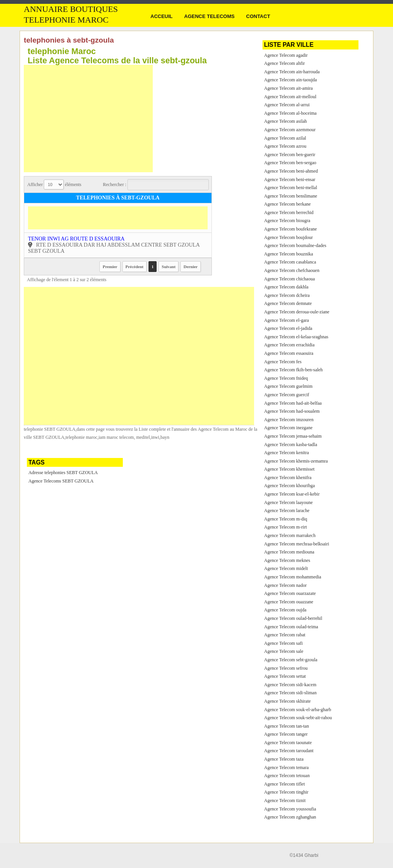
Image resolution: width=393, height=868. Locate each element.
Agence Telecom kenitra (286, 453)
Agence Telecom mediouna (289, 552)
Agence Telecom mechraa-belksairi (297, 544)
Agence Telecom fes (283, 362)
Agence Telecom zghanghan (290, 817)
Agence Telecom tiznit (285, 800)
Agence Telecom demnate (288, 303)
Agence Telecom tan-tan (286, 726)
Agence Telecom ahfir (284, 63)
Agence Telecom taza (284, 759)
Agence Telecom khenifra (288, 478)
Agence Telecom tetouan (287, 776)
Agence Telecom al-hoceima (290, 113)
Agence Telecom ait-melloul (290, 97)
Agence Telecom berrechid (289, 212)
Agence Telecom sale (284, 651)
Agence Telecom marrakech (290, 535)
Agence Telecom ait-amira (288, 88)
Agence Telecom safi (283, 643)
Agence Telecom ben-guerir (290, 155)
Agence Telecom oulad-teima (291, 627)
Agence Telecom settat (285, 676)
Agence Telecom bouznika (289, 254)
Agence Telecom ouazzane (289, 602)
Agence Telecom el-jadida (288, 328)
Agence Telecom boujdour (288, 237)
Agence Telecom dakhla (286, 287)
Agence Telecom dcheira (287, 295)
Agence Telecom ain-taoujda (291, 80)
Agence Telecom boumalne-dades (295, 245)
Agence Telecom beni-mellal (291, 188)
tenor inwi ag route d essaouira (76, 239)
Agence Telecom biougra (287, 221)
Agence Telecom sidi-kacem (290, 685)
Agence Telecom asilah (286, 121)
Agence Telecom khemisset (289, 469)
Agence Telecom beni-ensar (290, 180)
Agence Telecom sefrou (286, 668)
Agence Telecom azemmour (290, 130)
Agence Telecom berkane (287, 204)
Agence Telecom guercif (287, 395)
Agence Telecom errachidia (289, 345)
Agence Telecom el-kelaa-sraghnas (296, 337)
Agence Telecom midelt (286, 568)
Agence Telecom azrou (285, 146)
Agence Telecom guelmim (288, 386)
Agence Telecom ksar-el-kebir (292, 494)
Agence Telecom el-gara (286, 320)
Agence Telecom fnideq (286, 378)
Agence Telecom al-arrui (287, 105)
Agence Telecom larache (287, 511)
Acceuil (162, 16)
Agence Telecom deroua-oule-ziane (297, 312)
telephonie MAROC (66, 20)
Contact (258, 16)
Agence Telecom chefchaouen (292, 270)
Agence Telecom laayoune (288, 502)
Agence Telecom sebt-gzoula (291, 660)
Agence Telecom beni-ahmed (291, 171)
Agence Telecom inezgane (288, 428)
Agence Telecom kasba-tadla (291, 445)
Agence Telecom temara (286, 768)
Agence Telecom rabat (285, 635)
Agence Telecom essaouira (289, 353)
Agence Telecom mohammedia (293, 577)
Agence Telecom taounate (288, 743)
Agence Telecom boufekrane (291, 229)
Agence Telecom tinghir (286, 792)
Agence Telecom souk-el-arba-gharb (298, 710)
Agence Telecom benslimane (291, 196)
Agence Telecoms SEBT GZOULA (61, 481)
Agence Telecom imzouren (289, 420)
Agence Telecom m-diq (286, 519)
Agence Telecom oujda (285, 610)
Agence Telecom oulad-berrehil (293, 618)
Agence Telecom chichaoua (289, 279)
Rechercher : (156, 185)
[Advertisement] (88, 119)
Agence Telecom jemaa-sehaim (293, 436)
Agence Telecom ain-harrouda (292, 72)
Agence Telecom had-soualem (292, 411)
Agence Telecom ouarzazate (290, 593)
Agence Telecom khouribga (289, 486)
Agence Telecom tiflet (284, 784)
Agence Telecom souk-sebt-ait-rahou (298, 718)
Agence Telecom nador (285, 585)
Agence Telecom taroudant (289, 751)
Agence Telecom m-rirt (286, 527)
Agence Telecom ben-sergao (290, 163)
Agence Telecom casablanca (290, 262)
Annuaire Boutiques (71, 9)
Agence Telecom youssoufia (290, 809)
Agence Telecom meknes (287, 560)
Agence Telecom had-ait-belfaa (293, 403)
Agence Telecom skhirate (287, 701)
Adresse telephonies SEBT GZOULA (63, 473)
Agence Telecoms (209, 16)
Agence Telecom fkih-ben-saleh (293, 370)
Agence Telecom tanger (286, 734)
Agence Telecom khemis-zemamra (296, 461)
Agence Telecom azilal (285, 138)
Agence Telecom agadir (286, 55)
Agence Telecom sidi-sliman (290, 693)
